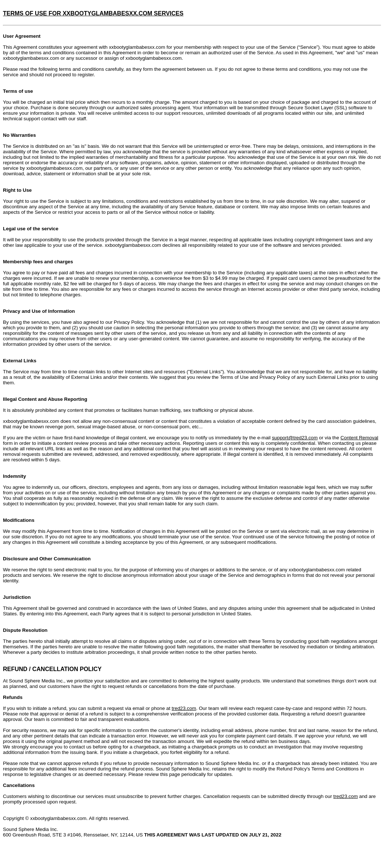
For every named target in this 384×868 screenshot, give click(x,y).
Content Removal (359, 438)
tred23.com (184, 708)
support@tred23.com (295, 438)
